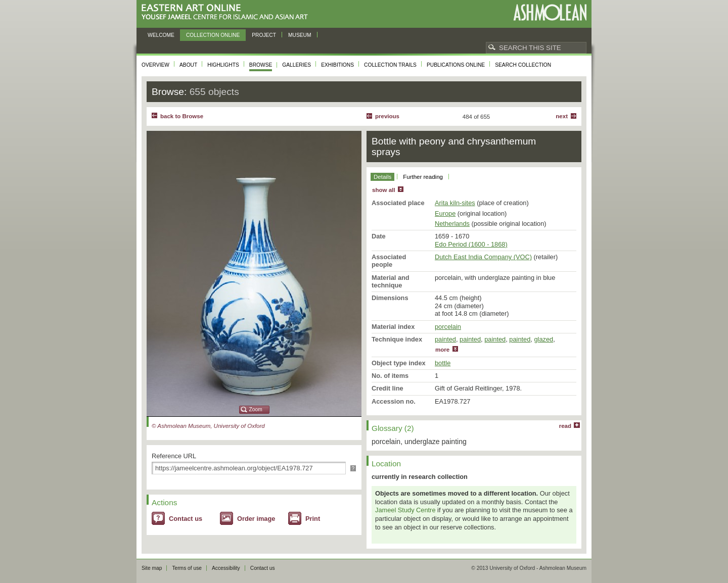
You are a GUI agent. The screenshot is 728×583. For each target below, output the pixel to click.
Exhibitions (337, 65)
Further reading (423, 177)
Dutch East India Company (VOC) (483, 257)
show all (383, 190)
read (565, 426)
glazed (543, 339)
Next (562, 116)
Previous (387, 116)
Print (313, 519)
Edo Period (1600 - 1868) (471, 244)
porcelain (448, 327)
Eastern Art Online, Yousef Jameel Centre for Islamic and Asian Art (227, 12)
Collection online (213, 35)
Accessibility (226, 568)
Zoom (256, 409)
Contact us (186, 519)
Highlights (223, 65)
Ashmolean (550, 12)
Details (382, 177)
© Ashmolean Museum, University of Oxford (208, 426)
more (442, 350)
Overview (155, 65)
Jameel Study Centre (405, 510)
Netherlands (452, 224)
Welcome (161, 35)
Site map (152, 568)
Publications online (456, 65)
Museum (300, 35)
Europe (445, 213)
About (188, 65)
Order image (256, 519)
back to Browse (182, 116)
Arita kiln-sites (455, 203)
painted (445, 339)
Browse (261, 65)
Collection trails (390, 65)
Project (264, 35)
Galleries (297, 65)
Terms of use (187, 568)
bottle (443, 363)
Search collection (523, 65)
